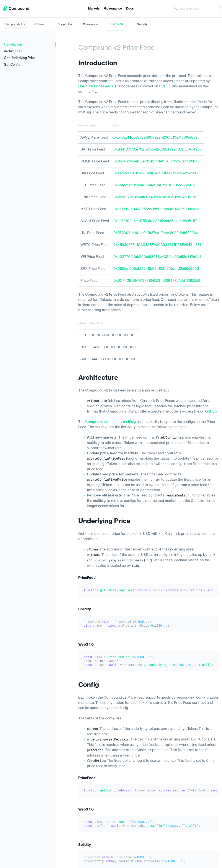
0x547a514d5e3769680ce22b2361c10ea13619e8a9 (155, 138)
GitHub (165, 86)
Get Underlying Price (20, 58)
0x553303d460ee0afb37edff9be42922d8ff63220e (156, 233)
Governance (113, 9)
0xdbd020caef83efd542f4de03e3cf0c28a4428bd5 (156, 161)
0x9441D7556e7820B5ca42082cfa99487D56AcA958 (158, 149)
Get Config (12, 65)
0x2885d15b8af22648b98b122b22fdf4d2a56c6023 (156, 269)
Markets (94, 9)
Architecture (13, 51)
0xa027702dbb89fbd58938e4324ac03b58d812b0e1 (157, 257)
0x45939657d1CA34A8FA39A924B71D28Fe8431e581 (157, 245)
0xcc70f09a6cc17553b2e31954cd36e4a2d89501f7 (155, 221)
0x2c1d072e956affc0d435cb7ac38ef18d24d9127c (155, 197)
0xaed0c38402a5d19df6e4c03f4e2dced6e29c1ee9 (156, 173)
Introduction (13, 45)
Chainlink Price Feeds (96, 86)
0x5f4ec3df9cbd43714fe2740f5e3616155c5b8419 (154, 185)
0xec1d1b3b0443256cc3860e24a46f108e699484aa (156, 209)
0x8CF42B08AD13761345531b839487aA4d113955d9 (157, 281)
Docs (130, 9)
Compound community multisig (111, 422)
